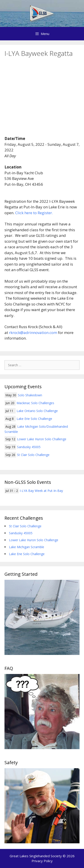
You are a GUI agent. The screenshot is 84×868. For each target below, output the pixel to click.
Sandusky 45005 (29, 447)
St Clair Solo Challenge (33, 455)
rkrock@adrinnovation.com (33, 333)
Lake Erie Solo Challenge (34, 419)
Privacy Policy (42, 861)
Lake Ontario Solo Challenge (37, 411)
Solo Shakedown (30, 395)
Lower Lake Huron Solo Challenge (42, 439)
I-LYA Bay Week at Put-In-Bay (41, 491)
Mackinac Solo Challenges (35, 403)
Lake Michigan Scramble (27, 547)
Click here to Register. (34, 213)
